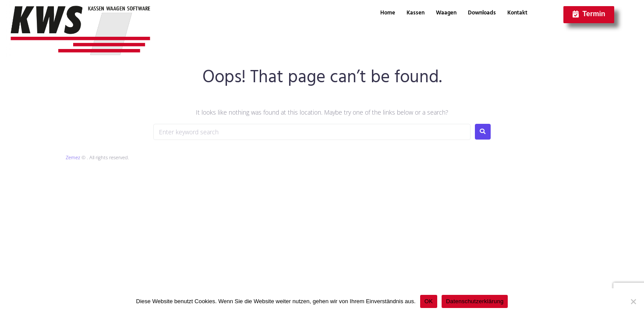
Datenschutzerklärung (475, 301)
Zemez (73, 157)
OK (429, 301)
